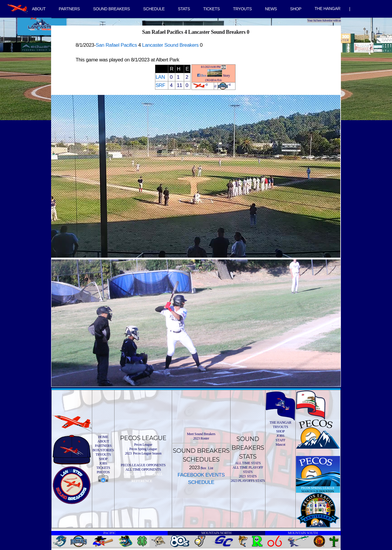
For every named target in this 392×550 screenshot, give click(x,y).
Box (204, 76)
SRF (160, 85)
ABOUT (39, 9)
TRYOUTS (242, 9)
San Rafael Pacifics (116, 45)
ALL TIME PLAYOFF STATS (248, 470)
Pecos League (143, 445)
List (210, 468)
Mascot (280, 445)
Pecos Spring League (143, 449)
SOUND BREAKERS (111, 9)
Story (226, 76)
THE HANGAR (327, 9)
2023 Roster (201, 438)
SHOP (296, 9)
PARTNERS (69, 9)
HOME (103, 437)
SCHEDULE (154, 9)
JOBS (103, 463)
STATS (184, 9)
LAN (160, 77)
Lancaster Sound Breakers (170, 45)
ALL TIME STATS (248, 463)
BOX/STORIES (103, 450)
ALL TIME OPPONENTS (143, 469)
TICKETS (212, 9)
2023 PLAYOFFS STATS (248, 481)
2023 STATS (248, 476)
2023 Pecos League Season (143, 453)
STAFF (280, 440)
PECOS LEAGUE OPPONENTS (143, 465)
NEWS (271, 9)
